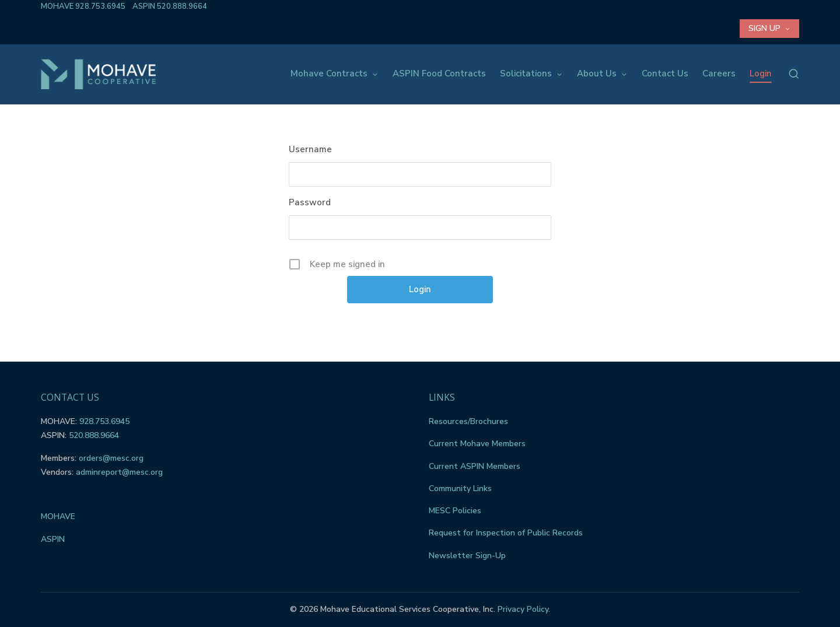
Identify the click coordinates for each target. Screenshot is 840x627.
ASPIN (53, 539)
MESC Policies (455, 511)
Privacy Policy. (524, 609)
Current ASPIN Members (475, 466)
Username (310, 149)
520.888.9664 (182, 6)
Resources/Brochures (468, 421)
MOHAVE (58, 516)
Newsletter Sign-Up (467, 556)
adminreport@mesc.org (119, 472)
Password (310, 202)
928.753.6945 (100, 6)
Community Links (460, 488)
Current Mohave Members (477, 444)
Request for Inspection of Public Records (506, 533)
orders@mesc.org (111, 458)
